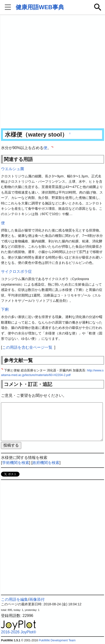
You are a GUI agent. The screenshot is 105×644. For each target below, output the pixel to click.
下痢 (5, 309)
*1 (52, 147)
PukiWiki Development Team (57, 640)
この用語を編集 (14, 599)
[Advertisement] (52, 72)
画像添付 (37, 599)
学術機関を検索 (16, 463)
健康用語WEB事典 (40, 7)
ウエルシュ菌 (13, 169)
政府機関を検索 (46, 463)
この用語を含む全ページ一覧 (27, 347)
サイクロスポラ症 (16, 271)
